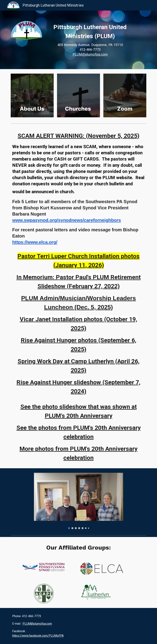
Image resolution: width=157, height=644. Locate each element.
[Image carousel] (79, 501)
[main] (90, 40)
